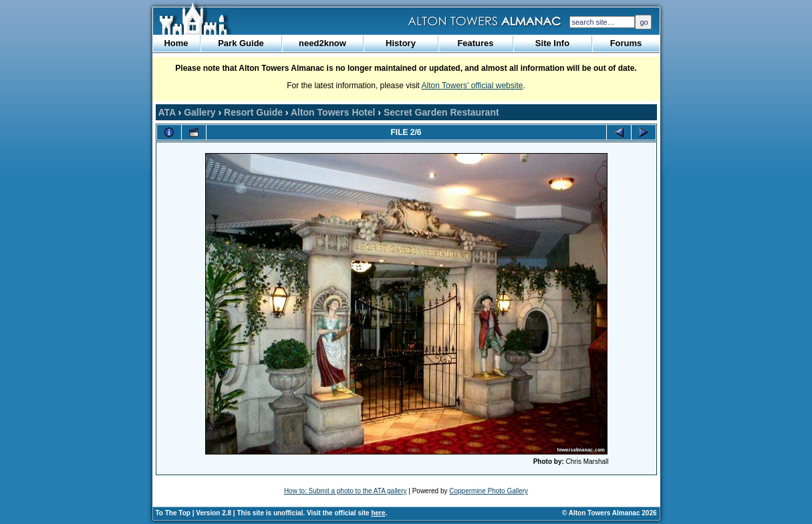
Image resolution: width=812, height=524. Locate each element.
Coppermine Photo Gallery (489, 491)
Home (176, 43)
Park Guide (241, 43)
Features (475, 43)
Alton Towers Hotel (333, 112)
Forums (626, 43)
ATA (167, 112)
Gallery (199, 112)
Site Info (552, 43)
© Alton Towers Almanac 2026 (609, 513)
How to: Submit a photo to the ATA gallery (346, 491)
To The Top (173, 513)
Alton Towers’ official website (472, 86)
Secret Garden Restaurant (441, 112)
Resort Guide (253, 112)
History (401, 43)
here (378, 513)
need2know (322, 43)
